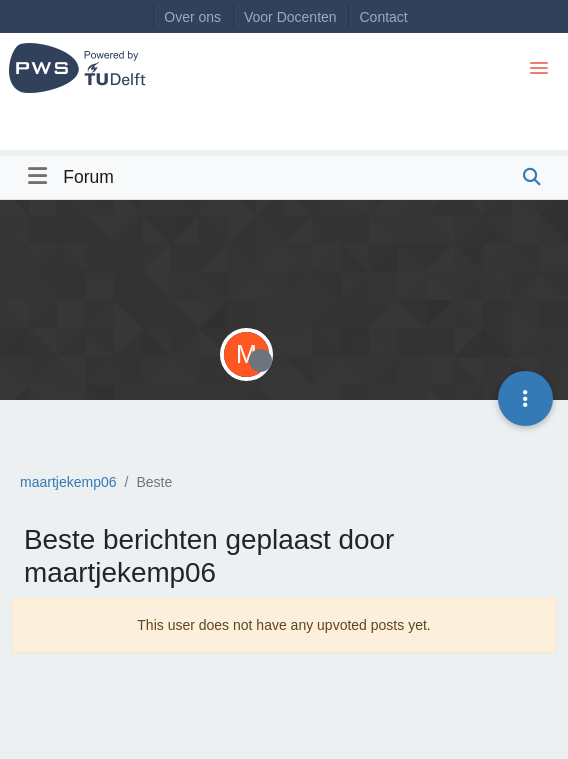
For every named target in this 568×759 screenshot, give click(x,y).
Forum (88, 177)
